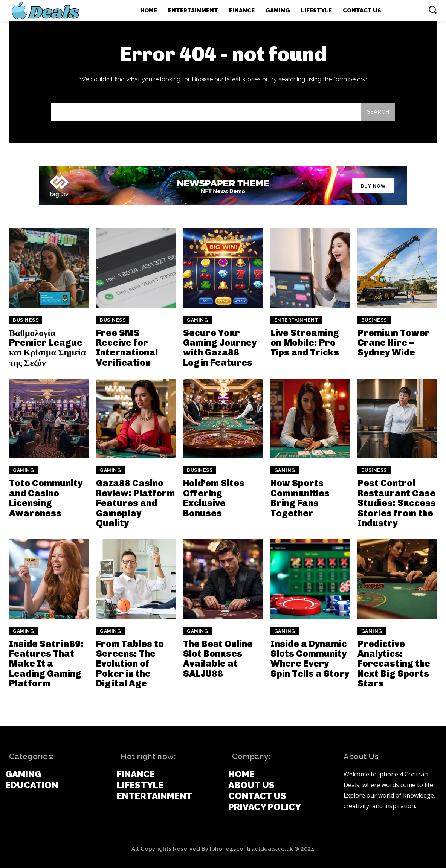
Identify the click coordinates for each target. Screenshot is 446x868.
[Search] (378, 112)
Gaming (197, 320)
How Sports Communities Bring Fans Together (300, 498)
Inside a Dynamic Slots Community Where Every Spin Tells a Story (310, 659)
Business (26, 320)
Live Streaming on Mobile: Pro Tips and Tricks (305, 343)
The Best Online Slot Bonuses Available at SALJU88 (218, 659)
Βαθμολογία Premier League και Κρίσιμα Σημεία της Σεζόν (47, 348)
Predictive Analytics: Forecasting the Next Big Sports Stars (394, 664)
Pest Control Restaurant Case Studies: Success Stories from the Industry (397, 503)
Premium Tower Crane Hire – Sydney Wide (394, 343)
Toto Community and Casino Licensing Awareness (46, 498)
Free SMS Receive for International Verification (127, 348)
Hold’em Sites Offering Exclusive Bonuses (214, 498)
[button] (432, 9)
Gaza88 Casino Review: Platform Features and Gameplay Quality (135, 503)
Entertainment (296, 320)
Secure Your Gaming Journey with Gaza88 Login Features (220, 348)
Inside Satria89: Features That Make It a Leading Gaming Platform (46, 664)
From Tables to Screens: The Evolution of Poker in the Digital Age (130, 664)
